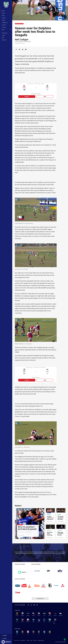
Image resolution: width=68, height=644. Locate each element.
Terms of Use (17, 640)
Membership (5, 33)
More (7, 30)
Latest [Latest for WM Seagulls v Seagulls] (45, 97)
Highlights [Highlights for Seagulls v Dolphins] (27, 381)
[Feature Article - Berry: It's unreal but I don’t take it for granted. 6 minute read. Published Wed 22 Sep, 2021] (30, 525)
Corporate (4, 40)
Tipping (4, 27)
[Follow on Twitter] (34, 605)
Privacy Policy (23, 640)
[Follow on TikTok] (28, 605)
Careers (28, 640)
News (3, 11)
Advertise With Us (41, 640)
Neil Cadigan (22, 39)
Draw (3, 16)
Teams (4, 20)
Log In (4, 638)
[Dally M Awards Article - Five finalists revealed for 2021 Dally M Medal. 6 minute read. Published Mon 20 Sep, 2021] (61, 517)
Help (31, 640)
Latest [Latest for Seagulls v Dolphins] (45, 381)
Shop (3, 38)
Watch (4, 13)
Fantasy (4, 25)
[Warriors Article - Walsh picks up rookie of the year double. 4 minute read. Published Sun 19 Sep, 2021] (61, 533)
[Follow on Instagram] (37, 605)
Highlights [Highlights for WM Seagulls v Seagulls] (27, 97)
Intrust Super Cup (19, 24)
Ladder (4, 18)
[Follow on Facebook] (31, 605)
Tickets (4, 35)
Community (5, 23)
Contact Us (35, 640)
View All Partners (40, 599)
